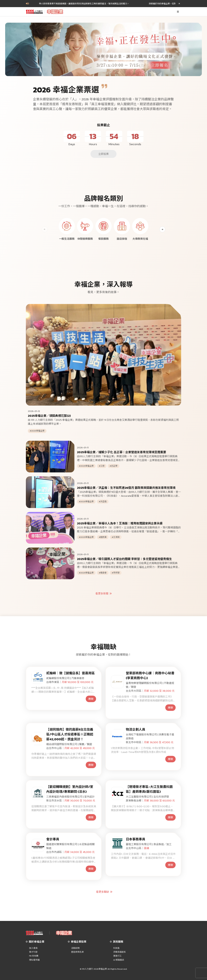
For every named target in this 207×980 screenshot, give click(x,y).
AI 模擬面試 (119, 960)
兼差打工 (117, 956)
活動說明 (75, 948)
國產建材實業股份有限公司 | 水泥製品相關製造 (70, 846)
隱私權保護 (34, 960)
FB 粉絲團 (34, 956)
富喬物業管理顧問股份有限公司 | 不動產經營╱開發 (150, 685)
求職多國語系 (120, 952)
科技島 (116, 948)
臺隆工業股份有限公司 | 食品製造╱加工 (149, 844)
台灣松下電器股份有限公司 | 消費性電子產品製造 (150, 736)
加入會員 (33, 948)
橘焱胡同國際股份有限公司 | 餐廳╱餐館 (69, 744)
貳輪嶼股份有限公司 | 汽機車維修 (65, 678)
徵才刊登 (33, 952)
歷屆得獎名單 (77, 952)
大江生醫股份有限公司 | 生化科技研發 (147, 797)
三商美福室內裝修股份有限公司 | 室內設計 (70, 797)
